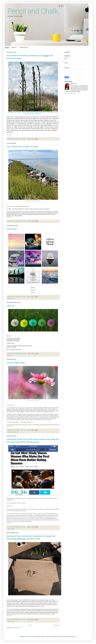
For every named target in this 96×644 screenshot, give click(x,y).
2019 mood (12, 229)
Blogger (74, 637)
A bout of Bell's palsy (16, 363)
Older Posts (57, 625)
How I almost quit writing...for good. (23, 147)
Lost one (10, 306)
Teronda (74, 84)
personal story (16, 432)
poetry (12, 355)
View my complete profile (70, 93)
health (12, 432)
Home (7, 47)
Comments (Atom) (17, 628)
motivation (12, 299)
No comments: (23, 139)
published (12, 529)
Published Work (24, 47)
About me (14, 47)
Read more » (9, 135)
